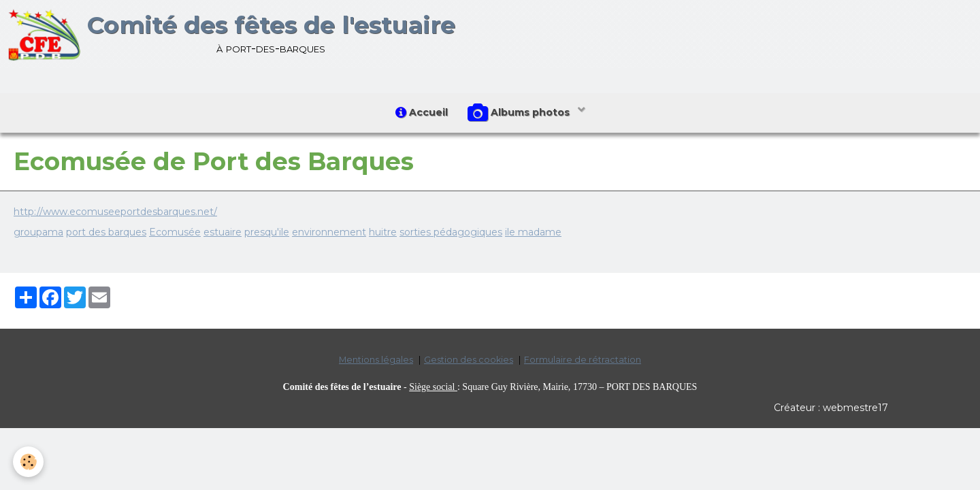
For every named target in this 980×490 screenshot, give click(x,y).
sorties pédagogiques (451, 232)
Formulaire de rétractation (583, 360)
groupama (38, 232)
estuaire (223, 232)
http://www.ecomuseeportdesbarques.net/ (115, 212)
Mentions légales (376, 360)
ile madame (533, 232)
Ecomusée (175, 232)
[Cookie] (29, 462)
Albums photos (521, 113)
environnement (329, 232)
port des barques (106, 232)
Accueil (422, 112)
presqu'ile (267, 232)
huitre (383, 232)
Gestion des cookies (469, 360)
